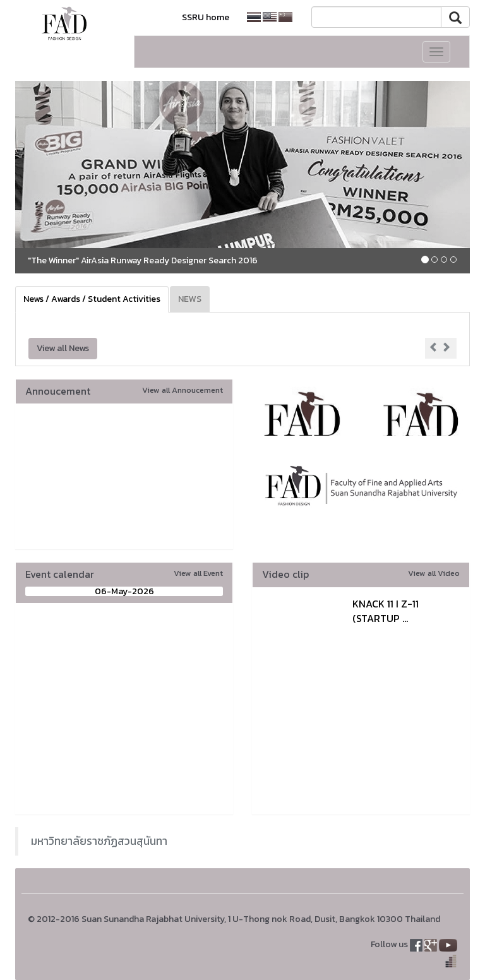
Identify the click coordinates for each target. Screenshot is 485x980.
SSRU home (206, 17)
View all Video (434, 573)
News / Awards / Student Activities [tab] (92, 299)
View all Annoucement (183, 390)
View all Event (198, 573)
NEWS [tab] (190, 299)
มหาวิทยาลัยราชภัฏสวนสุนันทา (99, 841)
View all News (63, 348)
